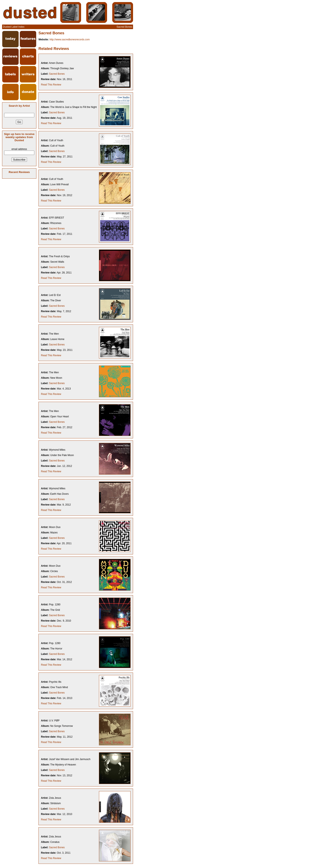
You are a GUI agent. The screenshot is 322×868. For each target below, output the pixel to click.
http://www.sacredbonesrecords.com (70, 40)
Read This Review (51, 85)
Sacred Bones (57, 74)
